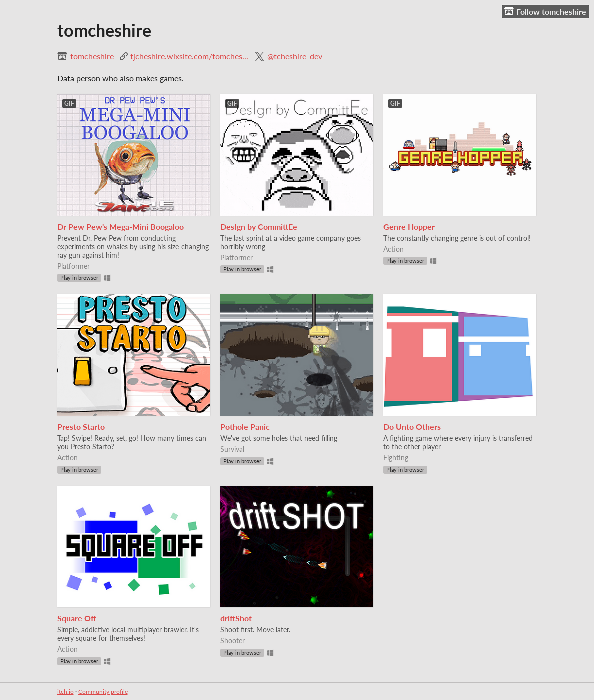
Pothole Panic (245, 426)
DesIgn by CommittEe (259, 227)
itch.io (66, 691)
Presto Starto (81, 426)
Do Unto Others (412, 426)
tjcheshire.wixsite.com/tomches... (189, 56)
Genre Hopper (409, 227)
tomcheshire (92, 56)
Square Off (77, 618)
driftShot (236, 618)
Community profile (103, 691)
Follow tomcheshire (545, 11)
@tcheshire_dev (295, 56)
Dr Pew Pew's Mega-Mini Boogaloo (121, 227)
